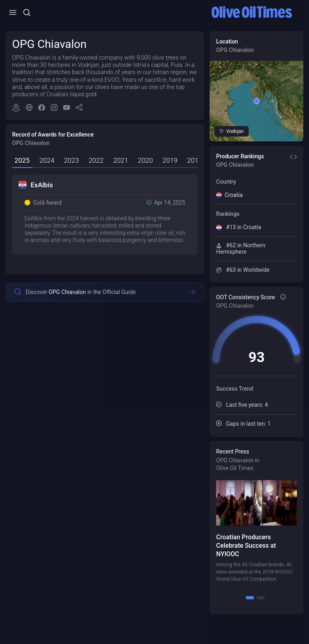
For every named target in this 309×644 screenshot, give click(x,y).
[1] (250, 598)
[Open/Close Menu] (13, 13)
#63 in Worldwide (243, 270)
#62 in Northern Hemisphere (241, 248)
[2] (261, 598)
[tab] (22, 161)
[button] (79, 109)
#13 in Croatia (239, 227)
